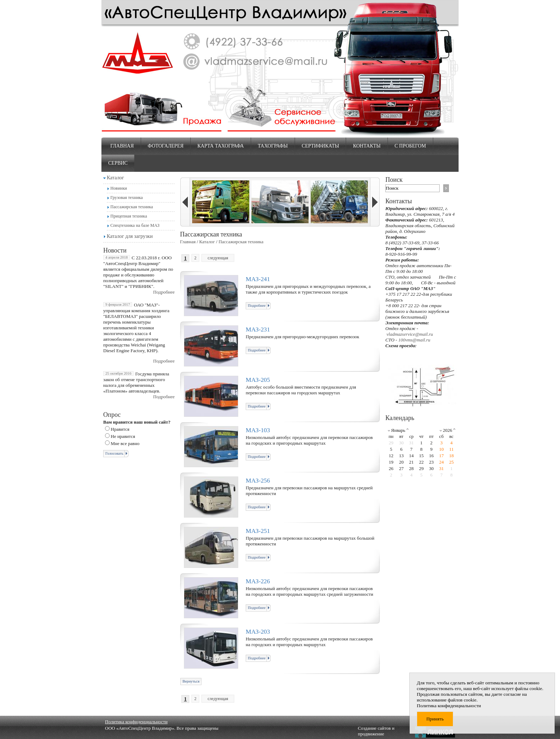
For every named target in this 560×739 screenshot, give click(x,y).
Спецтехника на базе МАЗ (135, 225)
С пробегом (410, 146)
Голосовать (114, 453)
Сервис (118, 163)
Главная (122, 146)
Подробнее (164, 292)
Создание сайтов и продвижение (376, 731)
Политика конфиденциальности (136, 722)
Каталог (115, 178)
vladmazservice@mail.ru (410, 334)
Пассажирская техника (132, 207)
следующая (218, 258)
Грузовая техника (127, 198)
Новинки (119, 188)
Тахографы (273, 146)
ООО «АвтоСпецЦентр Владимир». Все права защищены (162, 728)
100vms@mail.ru (414, 340)
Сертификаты (321, 146)
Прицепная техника (129, 216)
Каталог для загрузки (130, 236)
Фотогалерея (166, 146)
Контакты (367, 146)
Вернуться (191, 681)
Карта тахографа (221, 146)
